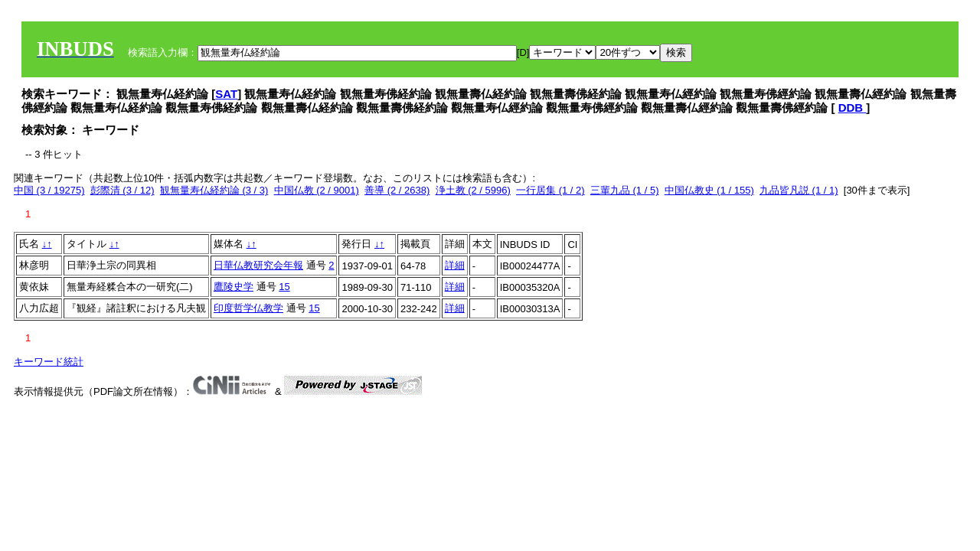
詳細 (455, 265)
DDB (853, 108)
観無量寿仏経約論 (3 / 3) (214, 190)
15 (284, 287)
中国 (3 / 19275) (49, 190)
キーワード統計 (49, 362)
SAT (226, 94)
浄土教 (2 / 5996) (473, 190)
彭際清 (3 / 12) (122, 190)
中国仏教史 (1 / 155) (709, 190)
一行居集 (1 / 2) (550, 190)
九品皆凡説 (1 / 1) (799, 190)
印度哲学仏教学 (248, 308)
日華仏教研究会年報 (258, 265)
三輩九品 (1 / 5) (625, 190)
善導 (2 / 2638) (397, 190)
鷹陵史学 (234, 287)
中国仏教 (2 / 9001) (317, 190)
